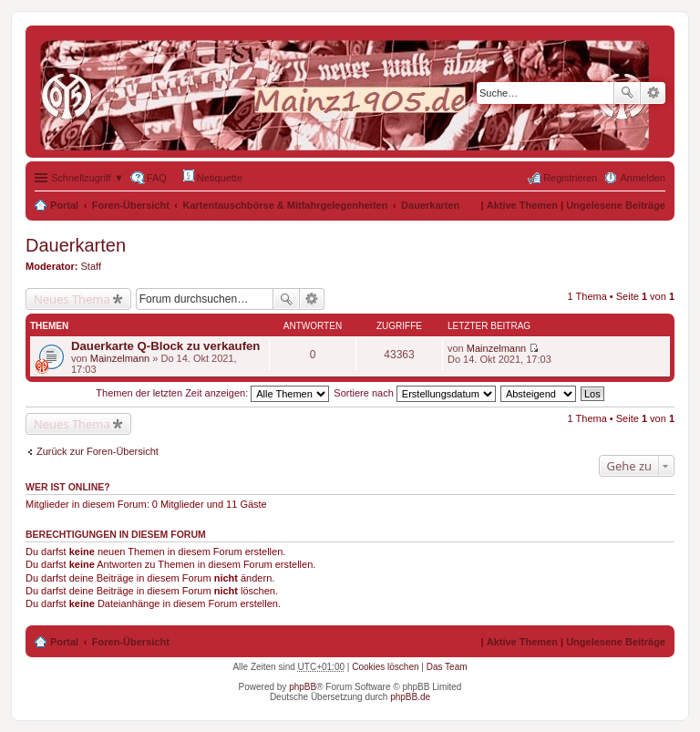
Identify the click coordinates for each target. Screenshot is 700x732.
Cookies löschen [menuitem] (385, 667)
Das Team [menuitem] (447, 667)
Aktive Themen (522, 205)
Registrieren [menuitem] (570, 178)
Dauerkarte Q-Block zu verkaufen (165, 346)
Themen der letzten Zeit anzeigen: (212, 393)
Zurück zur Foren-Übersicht (98, 451)
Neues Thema (72, 299)
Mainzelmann (120, 358)
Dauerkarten (430, 205)
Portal (64, 205)
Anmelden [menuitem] (643, 178)
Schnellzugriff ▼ (87, 178)
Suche (627, 93)
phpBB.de (410, 697)
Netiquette (213, 176)
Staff (91, 266)
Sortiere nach (414, 393)
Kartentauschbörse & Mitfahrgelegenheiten (286, 205)
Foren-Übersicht (131, 205)
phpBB (303, 687)
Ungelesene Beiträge (616, 205)
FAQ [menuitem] (157, 178)
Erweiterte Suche (653, 93)
